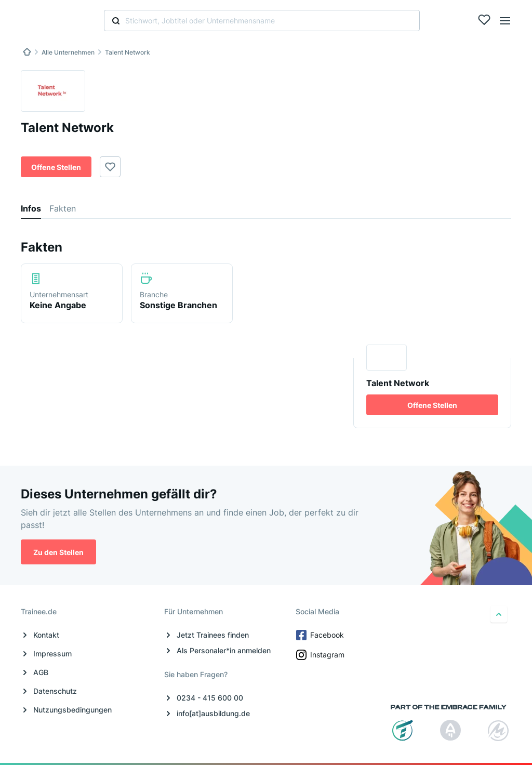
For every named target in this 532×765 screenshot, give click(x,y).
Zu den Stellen (58, 552)
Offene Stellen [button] (56, 167)
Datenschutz (55, 691)
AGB (41, 672)
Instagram (321, 655)
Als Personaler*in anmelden (224, 650)
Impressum (52, 654)
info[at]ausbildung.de (213, 713)
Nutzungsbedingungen (72, 710)
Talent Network (128, 52)
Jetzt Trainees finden (213, 635)
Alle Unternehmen (68, 52)
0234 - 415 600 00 (210, 698)
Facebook (321, 635)
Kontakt (46, 635)
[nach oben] (499, 614)
